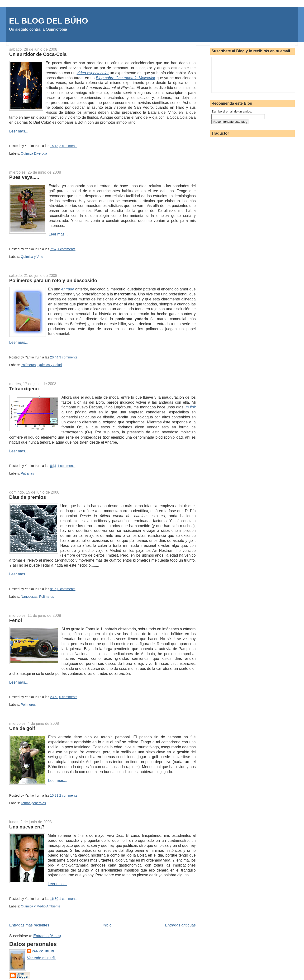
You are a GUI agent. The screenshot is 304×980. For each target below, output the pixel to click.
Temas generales (33, 803)
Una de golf (22, 728)
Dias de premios (28, 497)
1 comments (66, 249)
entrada (68, 289)
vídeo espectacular (93, 73)
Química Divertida (34, 153)
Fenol (16, 620)
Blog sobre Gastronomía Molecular (126, 78)
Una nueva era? (27, 827)
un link (190, 407)
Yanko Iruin (43, 951)
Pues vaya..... (24, 177)
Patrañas (28, 473)
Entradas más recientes (29, 925)
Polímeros (28, 365)
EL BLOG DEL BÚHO (49, 21)
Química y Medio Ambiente (41, 906)
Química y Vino (32, 257)
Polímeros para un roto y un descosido (53, 280)
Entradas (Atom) (47, 936)
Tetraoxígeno (24, 389)
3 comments (68, 357)
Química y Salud (50, 365)
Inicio (107, 925)
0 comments (66, 589)
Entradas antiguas (180, 925)
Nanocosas (29, 597)
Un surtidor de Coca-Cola (38, 54)
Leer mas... (19, 131)
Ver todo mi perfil (41, 958)
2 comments (68, 146)
